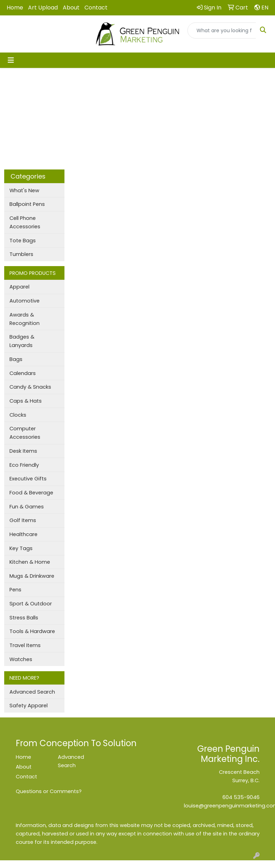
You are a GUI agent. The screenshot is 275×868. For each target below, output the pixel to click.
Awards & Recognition (25, 319)
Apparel (19, 287)
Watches (21, 659)
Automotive (25, 301)
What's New (24, 190)
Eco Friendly (24, 465)
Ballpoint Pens (27, 204)
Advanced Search (32, 692)
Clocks (18, 415)
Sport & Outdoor (31, 604)
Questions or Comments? (49, 791)
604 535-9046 (241, 797)
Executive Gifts (28, 479)
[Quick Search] (222, 30)
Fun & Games (27, 507)
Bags (16, 359)
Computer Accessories (25, 433)
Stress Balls (24, 618)
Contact (96, 8)
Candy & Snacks (30, 387)
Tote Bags (23, 241)
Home (15, 8)
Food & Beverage (31, 493)
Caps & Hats (26, 401)
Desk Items (23, 451)
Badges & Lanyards (22, 341)
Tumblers (21, 254)
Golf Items (23, 520)
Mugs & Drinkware (32, 576)
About (71, 8)
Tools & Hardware (32, 631)
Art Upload (43, 8)
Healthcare (23, 534)
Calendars (23, 373)
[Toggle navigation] (11, 60)
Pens (15, 590)
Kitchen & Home (30, 562)
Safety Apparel (29, 706)
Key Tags (21, 548)
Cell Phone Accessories (25, 222)
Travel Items (25, 645)
